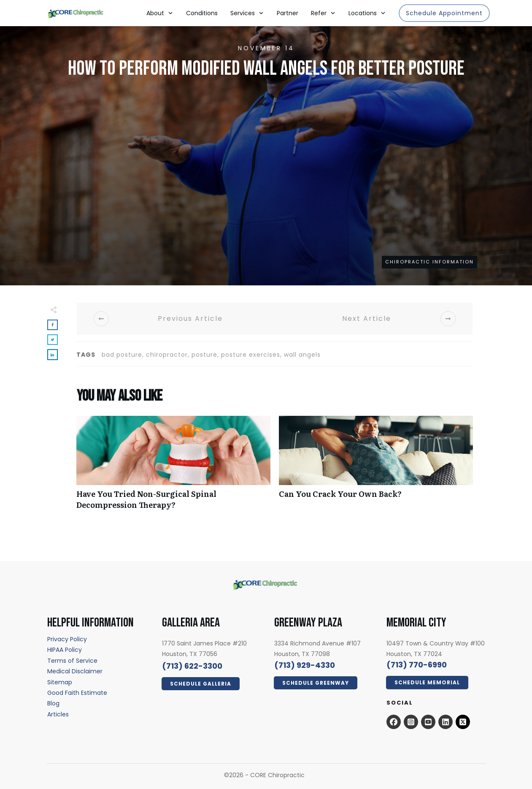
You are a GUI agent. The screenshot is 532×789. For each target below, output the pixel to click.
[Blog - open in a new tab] (53, 703)
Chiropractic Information (429, 262)
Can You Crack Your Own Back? (376, 467)
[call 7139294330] (305, 665)
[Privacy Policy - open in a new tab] (67, 639)
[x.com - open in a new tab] (463, 722)
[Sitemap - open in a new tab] (60, 682)
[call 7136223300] (192, 666)
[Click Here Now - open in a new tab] (201, 684)
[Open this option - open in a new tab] (394, 722)
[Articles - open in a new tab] (58, 714)
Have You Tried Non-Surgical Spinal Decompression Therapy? (173, 467)
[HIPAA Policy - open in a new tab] (65, 650)
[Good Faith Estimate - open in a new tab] (77, 693)
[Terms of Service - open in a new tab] (72, 661)
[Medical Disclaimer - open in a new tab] (75, 671)
